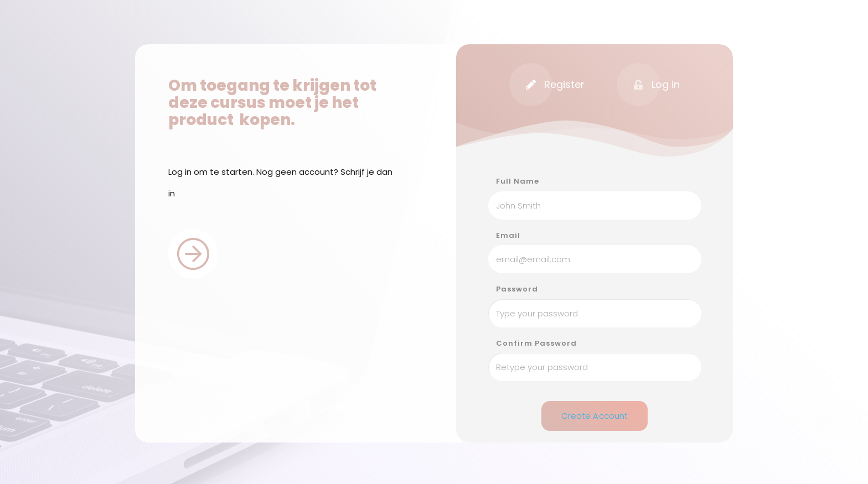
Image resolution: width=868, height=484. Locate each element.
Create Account (595, 414)
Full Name (518, 181)
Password (517, 289)
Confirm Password (536, 344)
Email (508, 236)
